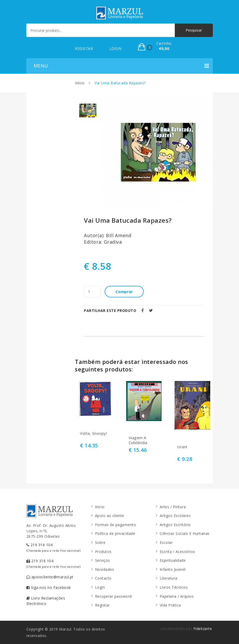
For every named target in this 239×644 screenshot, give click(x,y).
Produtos (103, 552)
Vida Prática (170, 605)
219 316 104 (54, 547)
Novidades (105, 569)
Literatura (169, 578)
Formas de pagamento (116, 525)
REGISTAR (84, 48)
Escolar (166, 542)
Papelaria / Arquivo (177, 596)
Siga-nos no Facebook (49, 587)
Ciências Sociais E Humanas (185, 533)
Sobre (100, 542)
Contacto (103, 578)
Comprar (124, 291)
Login (100, 587)
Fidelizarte (203, 629)
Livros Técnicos (174, 587)
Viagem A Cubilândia (138, 440)
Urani (182, 447)
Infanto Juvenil (173, 569)
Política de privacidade (115, 533)
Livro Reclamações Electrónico (46, 601)
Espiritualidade (173, 560)
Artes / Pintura (173, 507)
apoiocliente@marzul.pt (50, 577)
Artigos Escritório (175, 525)
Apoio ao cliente (110, 516)
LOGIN (116, 48)
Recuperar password (113, 596)
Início (80, 83)
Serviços (103, 560)
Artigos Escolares (175, 516)
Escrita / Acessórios (178, 552)
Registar (102, 605)
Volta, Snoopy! (93, 433)
